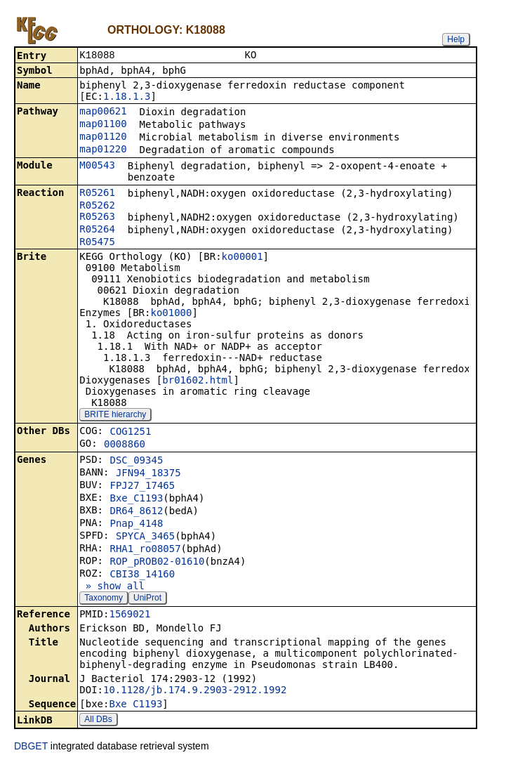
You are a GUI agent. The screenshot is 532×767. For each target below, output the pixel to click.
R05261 (97, 194)
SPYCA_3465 (145, 537)
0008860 (125, 445)
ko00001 (242, 258)
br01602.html (198, 381)
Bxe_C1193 (136, 499)
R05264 (97, 230)
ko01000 (171, 314)
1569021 (129, 615)
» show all (112, 587)
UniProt (147, 599)
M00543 (97, 166)
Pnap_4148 (136, 525)
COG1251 (130, 433)
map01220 (103, 150)
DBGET (31, 747)
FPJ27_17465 (142, 487)
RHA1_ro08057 (145, 550)
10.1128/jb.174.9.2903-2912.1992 (195, 691)
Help (456, 39)
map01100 (103, 125)
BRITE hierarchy (115, 416)
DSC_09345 (136, 461)
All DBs (98, 721)
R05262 (97, 206)
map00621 (103, 112)
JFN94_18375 (148, 474)
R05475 (97, 243)
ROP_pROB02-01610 (157, 563)
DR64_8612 (136, 512)
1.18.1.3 (127, 98)
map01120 (103, 138)
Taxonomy (104, 599)
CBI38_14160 (142, 575)
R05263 (97, 218)
